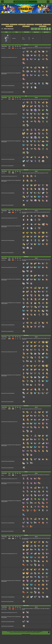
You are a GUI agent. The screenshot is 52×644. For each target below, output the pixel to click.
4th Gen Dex (47, 29)
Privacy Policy (30, 631)
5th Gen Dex (50, 29)
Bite (2, 99)
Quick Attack (4, 339)
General (32, 29)
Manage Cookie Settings (38, 631)
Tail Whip (3, 539)
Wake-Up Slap (4, 609)
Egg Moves (45, 29)
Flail (2, 213)
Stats (42, 29)
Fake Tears (3, 173)
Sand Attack (3, 409)
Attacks (39, 29)
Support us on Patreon (26, 634)
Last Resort (3, 260)
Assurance (3, 48)
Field (33, 38)
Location (36, 29)
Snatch (3, 475)
